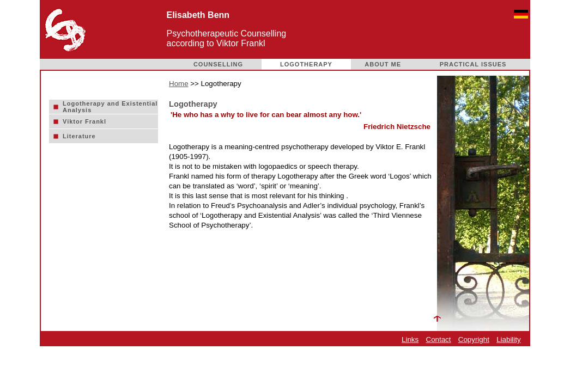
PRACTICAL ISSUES (473, 64)
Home (179, 84)
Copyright (474, 339)
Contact (439, 339)
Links (410, 339)
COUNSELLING (218, 64)
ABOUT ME (383, 64)
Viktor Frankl (84, 121)
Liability (508, 339)
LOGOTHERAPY (306, 64)
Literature (79, 136)
